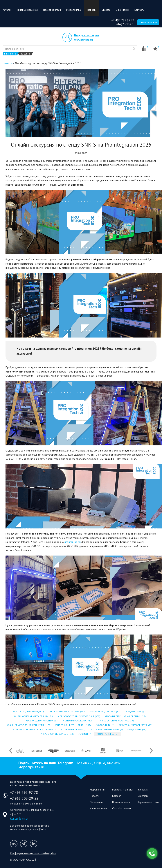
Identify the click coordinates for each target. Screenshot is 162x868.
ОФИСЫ (85, 734)
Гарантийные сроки (149, 802)
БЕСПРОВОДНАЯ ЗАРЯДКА (29, 712)
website (134, 49)
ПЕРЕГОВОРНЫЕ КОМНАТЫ (57, 734)
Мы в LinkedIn (34, 844)
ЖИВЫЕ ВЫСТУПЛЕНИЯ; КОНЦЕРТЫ (29, 725)
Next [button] (151, 751)
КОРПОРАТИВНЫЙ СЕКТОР (107, 729)
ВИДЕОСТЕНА (137, 712)
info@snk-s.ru (125, 24)
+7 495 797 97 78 (123, 20)
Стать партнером (83, 40)
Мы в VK (14, 844)
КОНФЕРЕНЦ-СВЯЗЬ (74, 729)
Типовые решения (27, 10)
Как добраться (19, 819)
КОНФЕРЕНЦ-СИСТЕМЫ (106, 712)
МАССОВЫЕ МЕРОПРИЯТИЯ (136, 725)
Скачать (106, 10)
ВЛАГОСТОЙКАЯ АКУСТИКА (117, 721)
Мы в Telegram (24, 844)
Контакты (139, 10)
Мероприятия (74, 10)
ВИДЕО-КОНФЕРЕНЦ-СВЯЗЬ (73, 725)
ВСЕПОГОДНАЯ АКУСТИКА (42, 721)
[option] (20, 751)
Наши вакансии (98, 808)
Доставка (143, 796)
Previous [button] (11, 751)
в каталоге (10, 54)
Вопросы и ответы (122, 790)
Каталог (7, 10)
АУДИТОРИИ (137, 729)
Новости (92, 10)
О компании (122, 10)
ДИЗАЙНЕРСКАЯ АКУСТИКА (80, 721)
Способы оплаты (121, 808)
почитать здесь (73, 542)
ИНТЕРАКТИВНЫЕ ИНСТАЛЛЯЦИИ (34, 716)
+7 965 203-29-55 (24, 798)
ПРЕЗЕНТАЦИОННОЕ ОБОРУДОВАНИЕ (35, 729)
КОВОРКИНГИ (105, 725)
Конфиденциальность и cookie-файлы (33, 853)
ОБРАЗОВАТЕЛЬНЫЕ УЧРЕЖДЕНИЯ (80, 716)
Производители (52, 10)
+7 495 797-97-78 (24, 793)
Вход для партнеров (87, 35)
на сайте (25, 54)
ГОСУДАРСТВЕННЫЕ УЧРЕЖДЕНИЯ (126, 716)
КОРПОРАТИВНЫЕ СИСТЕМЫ (68, 712)
